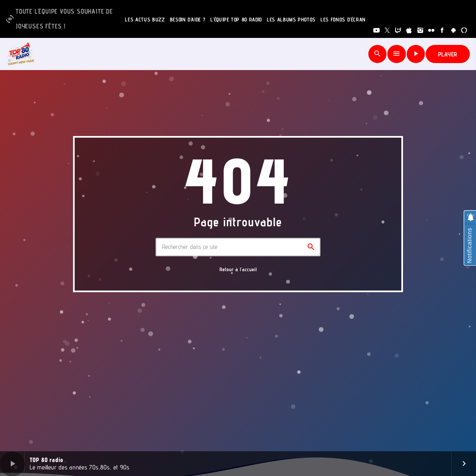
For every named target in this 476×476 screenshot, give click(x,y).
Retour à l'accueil (238, 269)
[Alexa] (464, 31)
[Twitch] (398, 31)
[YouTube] (376, 31)
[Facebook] (442, 31)
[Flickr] (431, 31)
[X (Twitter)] (388, 31)
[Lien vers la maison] (21, 54)
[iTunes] (409, 31)
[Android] (454, 31)
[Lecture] (416, 54)
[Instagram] (421, 31)
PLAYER (448, 54)
